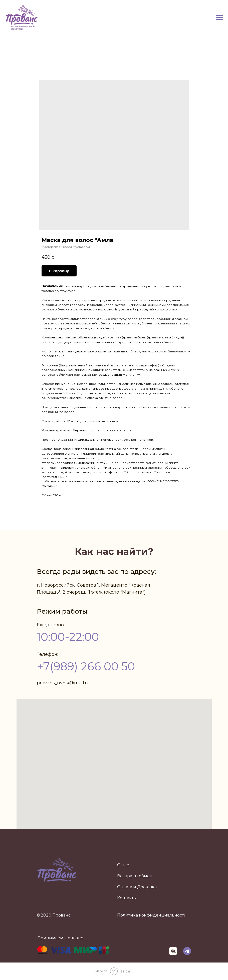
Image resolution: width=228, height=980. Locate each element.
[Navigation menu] (219, 17)
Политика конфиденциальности (152, 915)
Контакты (127, 898)
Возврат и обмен (135, 876)
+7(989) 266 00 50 (86, 666)
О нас (123, 865)
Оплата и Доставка (137, 887)
